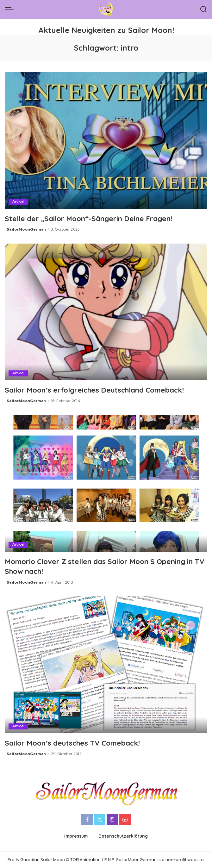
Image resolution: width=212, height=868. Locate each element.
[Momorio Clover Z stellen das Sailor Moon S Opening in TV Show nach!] (106, 483)
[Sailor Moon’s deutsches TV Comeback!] (106, 665)
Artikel (19, 202)
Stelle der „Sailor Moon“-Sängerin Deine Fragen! (94, 218)
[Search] (203, 9)
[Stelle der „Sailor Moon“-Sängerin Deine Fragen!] (106, 140)
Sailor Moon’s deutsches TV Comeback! (78, 743)
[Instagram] (112, 820)
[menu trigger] (11, 9)
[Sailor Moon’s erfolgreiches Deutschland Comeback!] (106, 312)
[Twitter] (100, 820)
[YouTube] (125, 820)
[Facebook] (87, 820)
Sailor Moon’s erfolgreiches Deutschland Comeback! (102, 390)
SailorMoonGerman (26, 229)
